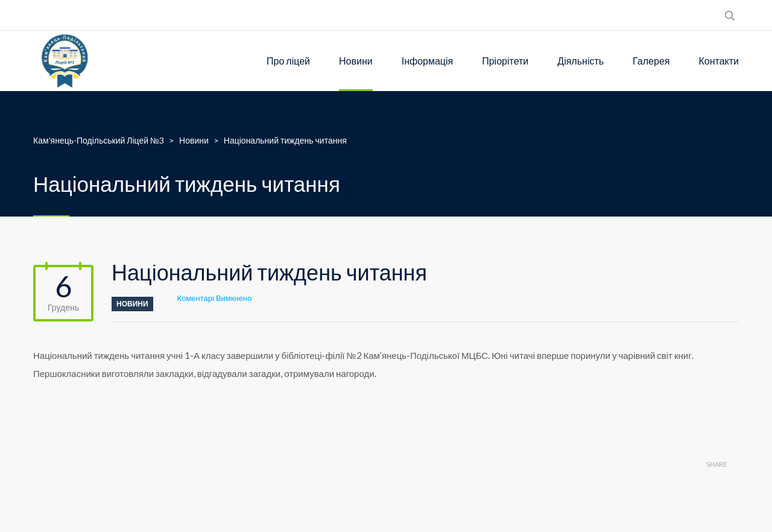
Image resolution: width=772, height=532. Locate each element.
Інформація (428, 61)
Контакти (719, 61)
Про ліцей (288, 61)
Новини (356, 61)
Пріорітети (505, 61)
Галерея (651, 61)
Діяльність (581, 61)
